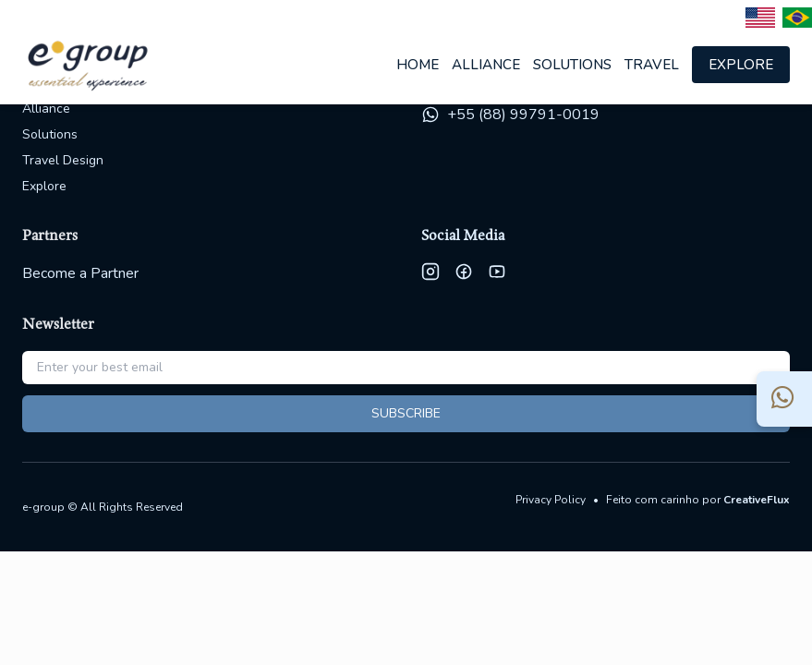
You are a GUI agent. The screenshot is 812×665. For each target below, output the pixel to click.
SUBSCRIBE (406, 413)
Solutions (572, 65)
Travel (652, 65)
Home (418, 65)
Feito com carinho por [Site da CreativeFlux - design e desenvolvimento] (698, 500)
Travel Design (63, 160)
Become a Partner (80, 273)
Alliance (486, 65)
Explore (741, 65)
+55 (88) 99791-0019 (523, 115)
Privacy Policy (551, 500)
